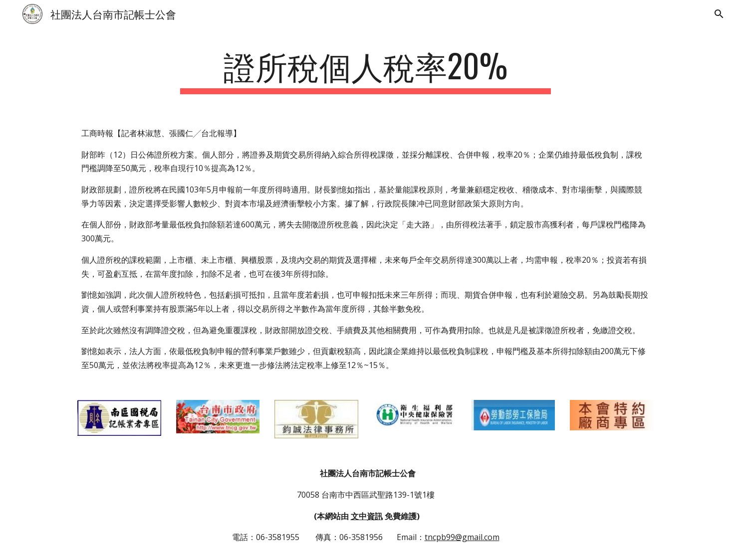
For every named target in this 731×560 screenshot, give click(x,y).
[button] (719, 14)
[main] (366, 70)
